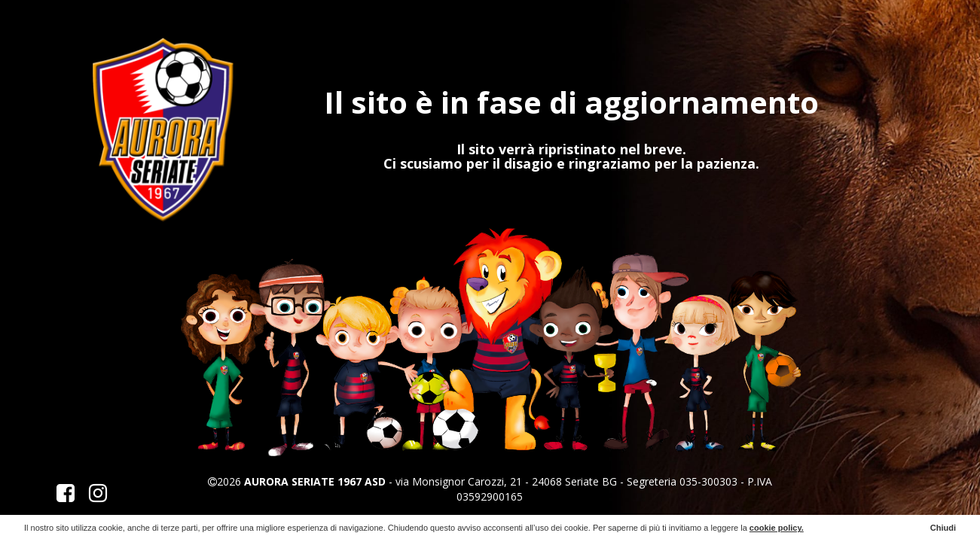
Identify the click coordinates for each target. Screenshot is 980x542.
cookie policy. (777, 528)
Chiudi (943, 528)
